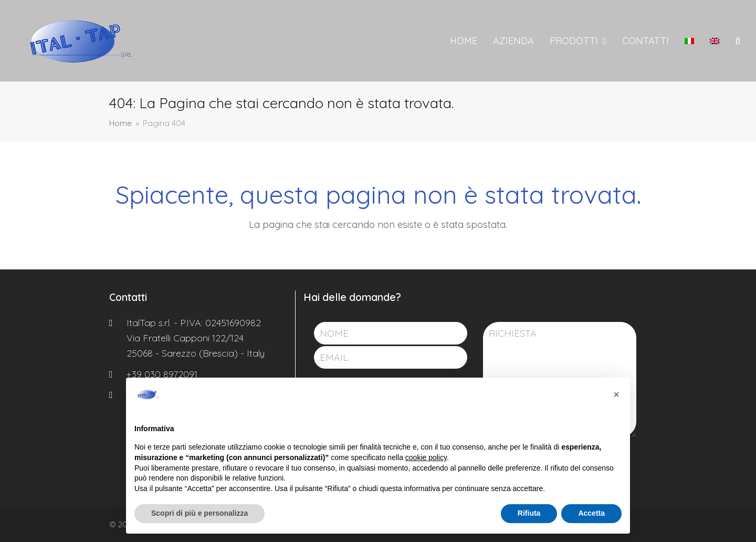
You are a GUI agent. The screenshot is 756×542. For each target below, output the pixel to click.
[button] (738, 41)
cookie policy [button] (426, 457)
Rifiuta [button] (529, 513)
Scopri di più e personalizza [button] (199, 513)
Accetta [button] (591, 513)
